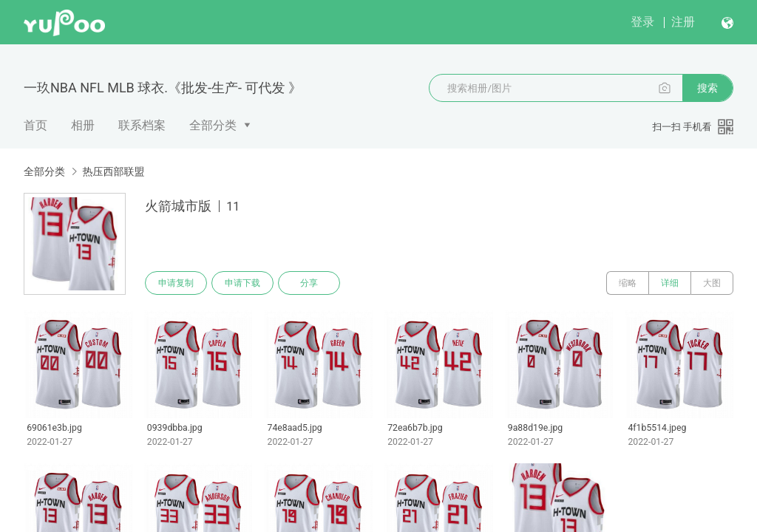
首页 (35, 125)
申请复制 (176, 283)
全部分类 (213, 125)
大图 (712, 283)
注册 (683, 22)
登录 (642, 22)
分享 (309, 283)
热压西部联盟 (113, 171)
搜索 (707, 88)
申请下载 (242, 283)
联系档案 (142, 125)
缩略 (628, 283)
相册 (83, 125)
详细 (670, 283)
